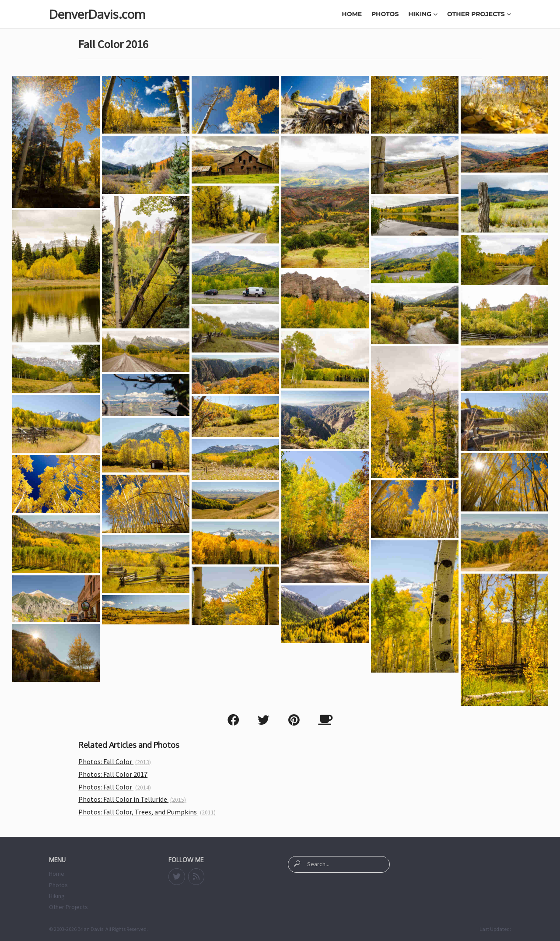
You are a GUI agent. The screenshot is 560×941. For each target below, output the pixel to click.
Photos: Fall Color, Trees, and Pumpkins (147, 812)
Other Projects (479, 14)
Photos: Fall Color (115, 761)
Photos (385, 14)
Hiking (423, 14)
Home (352, 14)
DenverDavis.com (97, 14)
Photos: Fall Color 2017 (113, 774)
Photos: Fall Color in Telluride (132, 799)
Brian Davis (90, 929)
